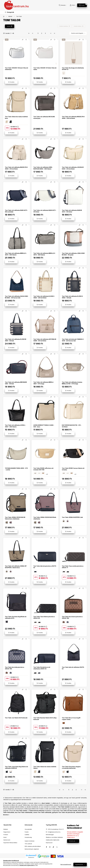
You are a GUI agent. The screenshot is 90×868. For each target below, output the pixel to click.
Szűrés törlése (78, 26)
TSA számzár (28, 844)
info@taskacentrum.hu (54, 832)
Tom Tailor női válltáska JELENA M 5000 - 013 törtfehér (73, 168)
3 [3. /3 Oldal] (45, 33)
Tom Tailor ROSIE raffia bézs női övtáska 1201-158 (43, 469)
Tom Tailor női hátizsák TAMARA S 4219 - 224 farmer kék (73, 340)
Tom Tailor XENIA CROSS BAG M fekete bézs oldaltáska (15, 518)
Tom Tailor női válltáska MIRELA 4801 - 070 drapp (43, 383)
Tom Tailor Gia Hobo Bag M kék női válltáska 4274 (16, 617)
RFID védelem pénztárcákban (33, 846)
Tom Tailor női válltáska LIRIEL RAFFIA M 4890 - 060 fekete (43, 168)
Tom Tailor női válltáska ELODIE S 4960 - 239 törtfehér (44, 297)
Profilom (6, 835)
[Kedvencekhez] (26, 40)
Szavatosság (28, 837)
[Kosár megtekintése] (82, 5)
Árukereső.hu (31, 857)
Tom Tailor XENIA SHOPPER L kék (72, 517)
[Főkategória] (4, 16)
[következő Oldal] (51, 33)
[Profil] (73, 5)
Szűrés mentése (64, 26)
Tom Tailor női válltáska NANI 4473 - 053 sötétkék (16, 211)
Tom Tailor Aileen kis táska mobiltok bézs (16, 117)
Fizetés (27, 832)
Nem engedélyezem (66, 864)
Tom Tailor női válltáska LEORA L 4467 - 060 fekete (15, 426)
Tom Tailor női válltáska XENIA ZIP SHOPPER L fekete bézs (16, 567)
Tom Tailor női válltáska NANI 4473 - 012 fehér (45, 211)
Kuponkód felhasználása (10, 843)
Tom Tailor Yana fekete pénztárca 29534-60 (44, 617)
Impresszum (49, 843)
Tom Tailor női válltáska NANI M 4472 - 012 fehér (72, 211)
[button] (9, 12)
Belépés (6, 829)
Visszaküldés (28, 829)
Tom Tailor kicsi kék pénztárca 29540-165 (15, 668)
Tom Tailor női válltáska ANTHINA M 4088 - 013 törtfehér (45, 340)
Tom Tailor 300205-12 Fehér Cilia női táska (45, 69)
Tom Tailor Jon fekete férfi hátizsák (16, 718)
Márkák (10, 16)
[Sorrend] (78, 33)
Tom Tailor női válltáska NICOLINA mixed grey (44, 117)
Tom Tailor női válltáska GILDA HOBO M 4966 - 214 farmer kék (16, 297)
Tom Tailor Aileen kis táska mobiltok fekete (45, 767)
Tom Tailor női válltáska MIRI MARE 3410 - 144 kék (16, 383)
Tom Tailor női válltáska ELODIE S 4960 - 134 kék (72, 297)
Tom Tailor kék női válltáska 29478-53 (73, 668)
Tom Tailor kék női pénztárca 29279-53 (45, 567)
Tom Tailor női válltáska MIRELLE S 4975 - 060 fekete (44, 254)
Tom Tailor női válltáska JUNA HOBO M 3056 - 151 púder (73, 254)
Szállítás (27, 835)
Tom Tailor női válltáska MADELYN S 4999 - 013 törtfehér (16, 168)
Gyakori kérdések (30, 841)
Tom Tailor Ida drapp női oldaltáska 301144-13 (73, 69)
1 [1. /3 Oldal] (38, 33)
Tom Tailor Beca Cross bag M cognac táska (71, 719)
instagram (50, 847)
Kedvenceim (7, 840)
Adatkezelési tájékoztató (53, 840)
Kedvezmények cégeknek (32, 849)
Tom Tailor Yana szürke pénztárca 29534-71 (73, 567)
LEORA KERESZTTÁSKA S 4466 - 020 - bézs (44, 426)
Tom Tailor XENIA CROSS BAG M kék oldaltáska (45, 518)
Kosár (5, 837)
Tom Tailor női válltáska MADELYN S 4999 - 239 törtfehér (73, 117)
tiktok (53, 847)
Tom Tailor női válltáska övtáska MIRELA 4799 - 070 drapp (72, 383)
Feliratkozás (72, 841)
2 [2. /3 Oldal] (42, 33)
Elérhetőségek (50, 835)
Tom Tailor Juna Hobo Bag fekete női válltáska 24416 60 (16, 767)
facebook (46, 847)
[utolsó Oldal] (54, 33)
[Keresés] (62, 5)
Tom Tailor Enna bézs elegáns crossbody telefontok (71, 767)
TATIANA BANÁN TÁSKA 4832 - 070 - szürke (16, 469)
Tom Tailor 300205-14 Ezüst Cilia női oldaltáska (16, 69)
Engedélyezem (79, 864)
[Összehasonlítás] (23, 40)
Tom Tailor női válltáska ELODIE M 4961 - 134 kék (16, 340)
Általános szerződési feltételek (54, 837)
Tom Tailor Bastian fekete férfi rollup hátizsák (45, 719)
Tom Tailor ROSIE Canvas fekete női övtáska (73, 469)
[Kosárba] (11, 82)
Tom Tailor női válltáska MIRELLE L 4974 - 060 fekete (16, 254)
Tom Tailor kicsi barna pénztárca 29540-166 (72, 617)
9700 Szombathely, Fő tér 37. (56, 829)
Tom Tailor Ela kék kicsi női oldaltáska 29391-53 (42, 668)
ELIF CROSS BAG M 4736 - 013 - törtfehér (72, 426)
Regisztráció (7, 832)
